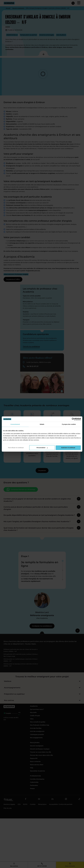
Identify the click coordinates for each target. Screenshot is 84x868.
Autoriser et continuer (68, 448)
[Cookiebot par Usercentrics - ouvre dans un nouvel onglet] (73, 419)
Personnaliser (42, 448)
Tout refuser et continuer (16, 448)
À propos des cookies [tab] (69, 424)
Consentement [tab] (15, 424)
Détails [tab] (42, 424)
